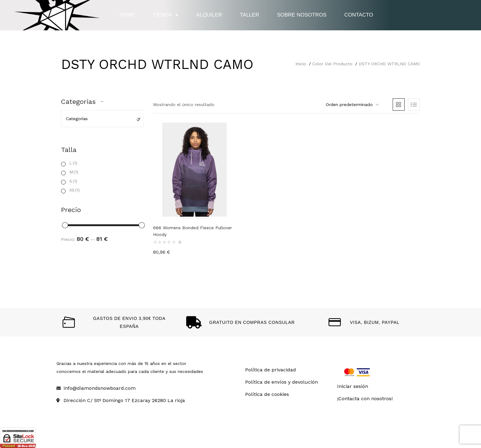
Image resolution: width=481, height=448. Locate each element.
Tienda (166, 15)
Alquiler (209, 15)
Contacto (359, 15)
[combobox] (102, 119)
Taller (250, 15)
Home (127, 15)
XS (75, 190)
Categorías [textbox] (77, 119)
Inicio (301, 64)
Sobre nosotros (302, 15)
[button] (352, 104)
